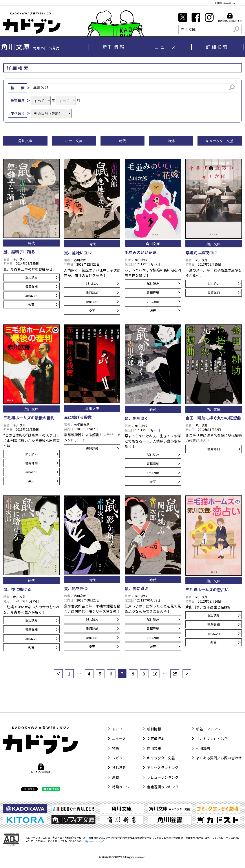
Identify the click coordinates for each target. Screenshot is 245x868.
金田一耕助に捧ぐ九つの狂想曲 (213, 418)
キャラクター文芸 (161, 758)
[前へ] (58, 674)
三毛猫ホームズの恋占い (207, 589)
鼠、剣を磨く (137, 418)
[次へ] (187, 674)
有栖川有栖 (82, 425)
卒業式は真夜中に (201, 252)
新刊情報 (114, 47)
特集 (115, 748)
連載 (115, 777)
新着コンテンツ (208, 729)
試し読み (42, 277)
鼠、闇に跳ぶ (137, 588)
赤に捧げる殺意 (78, 417)
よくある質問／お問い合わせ (219, 758)
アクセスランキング (163, 767)
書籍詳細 (42, 286)
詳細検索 (217, 47)
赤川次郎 (19, 259)
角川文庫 (154, 748)
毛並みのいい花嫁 (141, 252)
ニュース (166, 47)
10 (155, 674)
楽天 (43, 304)
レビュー (119, 758)
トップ (117, 729)
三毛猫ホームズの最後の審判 (29, 418)
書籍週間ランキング (163, 787)
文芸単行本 (156, 738)
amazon (42, 295)
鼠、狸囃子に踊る (19, 252)
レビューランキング (163, 777)
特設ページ (121, 787)
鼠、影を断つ (76, 588)
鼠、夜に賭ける (17, 589)
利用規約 (203, 748)
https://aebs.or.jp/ (94, 841)
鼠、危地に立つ (78, 252)
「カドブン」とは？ (212, 738)
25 (175, 674)
